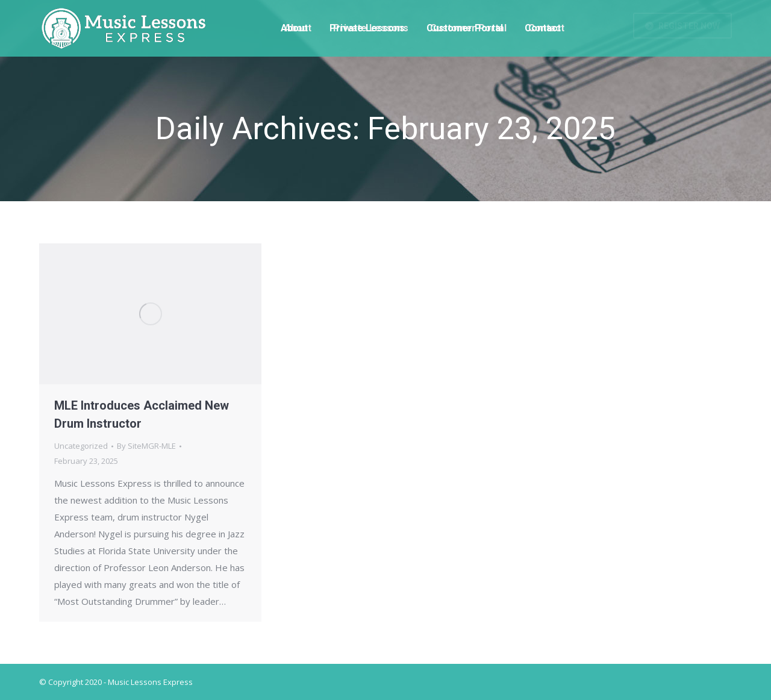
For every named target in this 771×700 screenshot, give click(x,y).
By (146, 446)
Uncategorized (81, 446)
